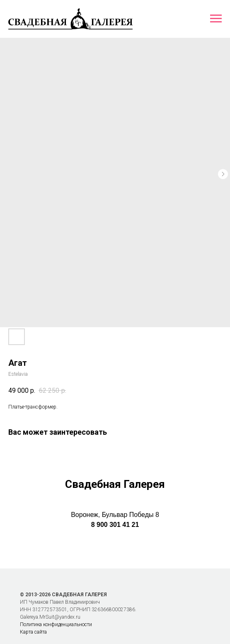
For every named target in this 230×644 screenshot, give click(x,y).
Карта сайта (33, 632)
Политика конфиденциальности (56, 624)
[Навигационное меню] (216, 19)
